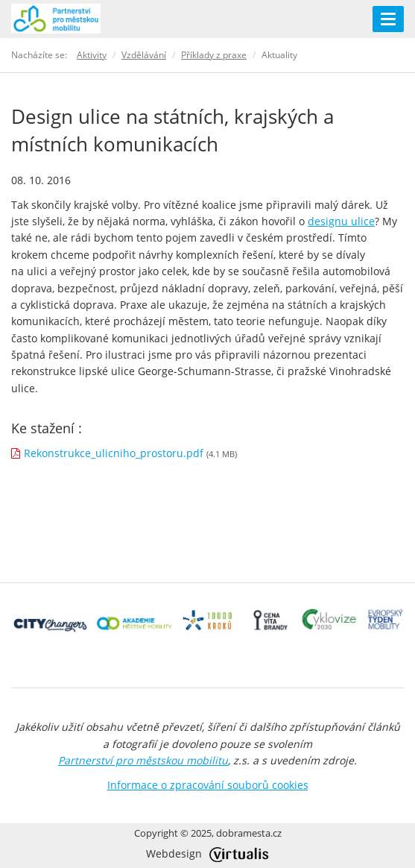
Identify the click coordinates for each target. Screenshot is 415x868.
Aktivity (92, 55)
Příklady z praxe (214, 55)
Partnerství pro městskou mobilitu (143, 760)
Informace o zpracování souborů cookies (208, 785)
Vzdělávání (144, 55)
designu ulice (341, 221)
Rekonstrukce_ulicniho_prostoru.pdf (114, 453)
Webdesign (207, 853)
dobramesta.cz (249, 833)
